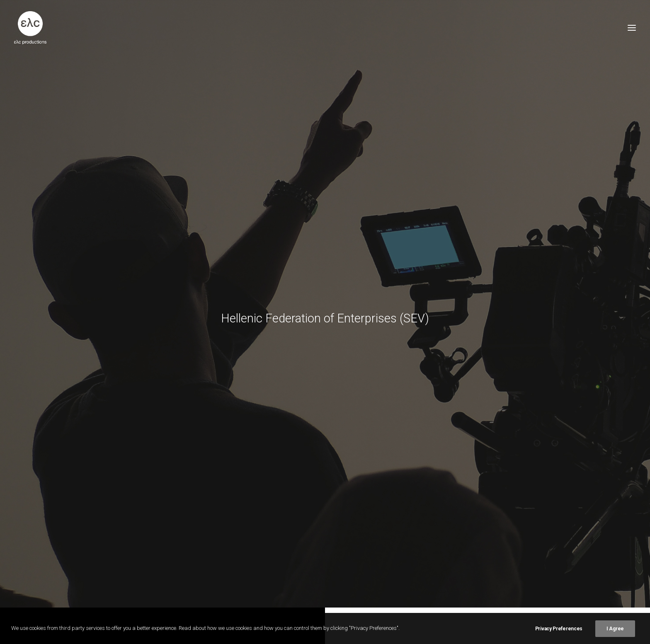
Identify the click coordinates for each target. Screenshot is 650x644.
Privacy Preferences (559, 629)
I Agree (615, 629)
